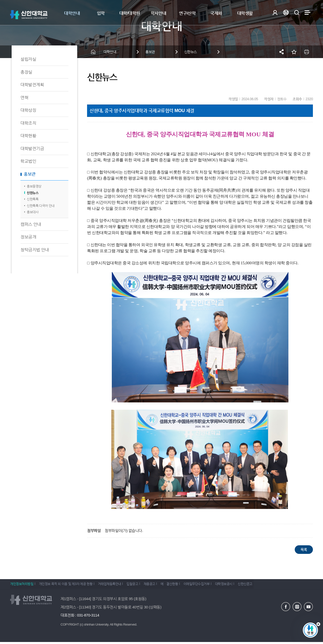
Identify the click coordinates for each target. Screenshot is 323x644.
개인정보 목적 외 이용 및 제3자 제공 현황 (68, 585)
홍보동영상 (34, 186)
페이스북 (286, 606)
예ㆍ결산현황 (182, 585)
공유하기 (281, 52)
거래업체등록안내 (114, 585)
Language (286, 12)
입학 (101, 13)
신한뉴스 (33, 193)
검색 (297, 12)
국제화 (216, 13)
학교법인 (28, 161)
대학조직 (28, 123)
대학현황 (28, 136)
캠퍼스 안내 (31, 224)
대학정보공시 (241, 585)
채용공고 (159, 585)
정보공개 (28, 237)
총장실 (26, 72)
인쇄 (307, 52)
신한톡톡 (33, 199)
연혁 (24, 98)
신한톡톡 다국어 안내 (41, 206)
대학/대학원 (130, 13)
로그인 (275, 12)
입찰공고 (140, 585)
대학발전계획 (32, 85)
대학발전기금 (32, 149)
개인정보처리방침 (22, 585)
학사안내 (158, 13)
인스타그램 (297, 606)
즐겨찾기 (294, 52)
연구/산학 (187, 13)
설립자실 (28, 59)
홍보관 (30, 174)
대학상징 (28, 110)
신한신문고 (264, 585)
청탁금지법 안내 (35, 250)
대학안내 (72, 13)
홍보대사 (33, 212)
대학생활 (245, 13)
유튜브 (308, 606)
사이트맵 (307, 12)
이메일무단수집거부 (211, 585)
